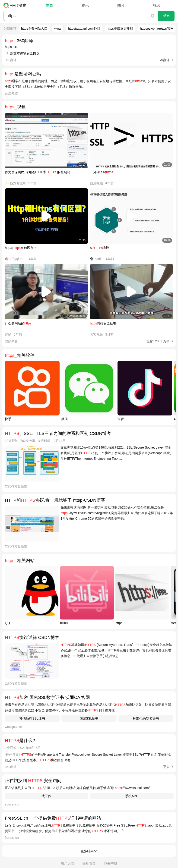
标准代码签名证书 (146, 718)
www (58, 28)
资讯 (85, 5)
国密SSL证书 (89, 718)
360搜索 (16, 5)
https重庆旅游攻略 (120, 28)
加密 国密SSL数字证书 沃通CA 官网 (47, 697)
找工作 (46, 796)
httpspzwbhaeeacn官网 (157, 28)
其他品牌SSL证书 (32, 718)
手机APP (132, 796)
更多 (166, 767)
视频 (157, 5)
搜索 (166, 16)
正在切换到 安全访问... (35, 781)
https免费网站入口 (34, 28)
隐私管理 (89, 863)
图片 (121, 5)
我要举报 (111, 863)
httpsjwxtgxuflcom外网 (84, 28)
